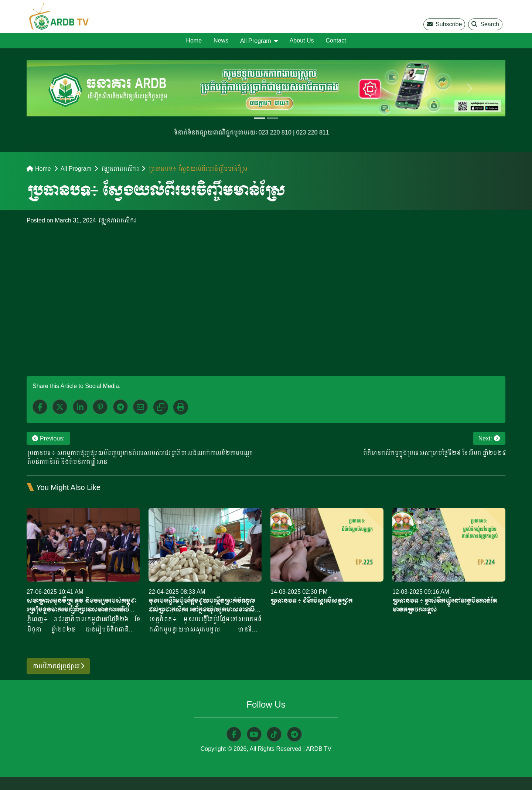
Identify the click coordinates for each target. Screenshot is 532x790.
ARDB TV (319, 749)
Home (194, 40)
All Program (76, 169)
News (221, 40)
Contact (336, 40)
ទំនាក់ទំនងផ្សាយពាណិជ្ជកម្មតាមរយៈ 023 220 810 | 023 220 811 (254, 132)
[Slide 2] (273, 118)
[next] (470, 88)
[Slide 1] (259, 118)
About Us (302, 40)
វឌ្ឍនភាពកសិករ (120, 169)
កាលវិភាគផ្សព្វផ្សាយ (58, 666)
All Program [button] (256, 41)
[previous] (62, 88)
